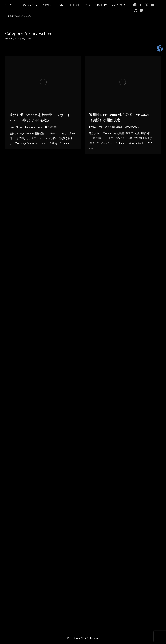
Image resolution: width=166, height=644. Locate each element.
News (19, 127)
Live (12, 127)
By (34, 127)
